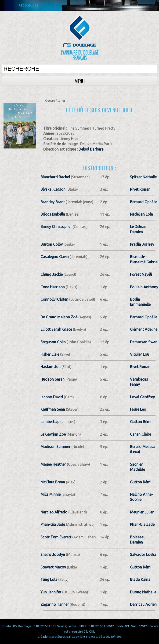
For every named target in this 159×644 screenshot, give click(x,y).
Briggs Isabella (53, 214)
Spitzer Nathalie (143, 177)
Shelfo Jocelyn (53, 554)
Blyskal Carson (53, 189)
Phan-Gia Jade (53, 524)
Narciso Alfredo (54, 512)
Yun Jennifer (51, 592)
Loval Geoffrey (142, 397)
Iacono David (52, 397)
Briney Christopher (56, 227)
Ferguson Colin (53, 342)
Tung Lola (49, 579)
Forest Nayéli (141, 274)
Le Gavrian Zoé (53, 434)
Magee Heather (53, 464)
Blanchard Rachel (55, 177)
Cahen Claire (141, 434)
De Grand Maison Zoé (59, 317)
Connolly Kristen (54, 299)
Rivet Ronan (140, 189)
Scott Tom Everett (56, 537)
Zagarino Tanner (55, 604)
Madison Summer (55, 447)
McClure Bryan (53, 482)
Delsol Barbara (91, 149)
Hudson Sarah (52, 379)
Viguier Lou (140, 354)
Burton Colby (52, 244)
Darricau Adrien (143, 604)
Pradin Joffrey (142, 244)
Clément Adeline (144, 329)
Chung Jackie (52, 274)
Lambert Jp (50, 422)
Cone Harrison (53, 287)
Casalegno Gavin (55, 257)
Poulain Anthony (144, 287)
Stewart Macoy (53, 567)
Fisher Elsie (50, 354)
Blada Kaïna (140, 579)
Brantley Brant (53, 202)
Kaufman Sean (53, 409)
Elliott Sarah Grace (56, 329)
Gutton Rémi (141, 422)
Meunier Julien (142, 512)
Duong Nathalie (143, 592)
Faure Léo (138, 409)
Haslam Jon (51, 367)
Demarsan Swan (144, 342)
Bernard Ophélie (144, 202)
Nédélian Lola (141, 214)
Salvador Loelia (143, 554)
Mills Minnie (51, 494)
